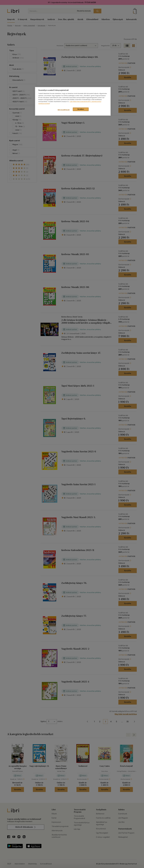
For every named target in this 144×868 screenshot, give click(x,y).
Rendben (81, 109)
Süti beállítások (64, 110)
